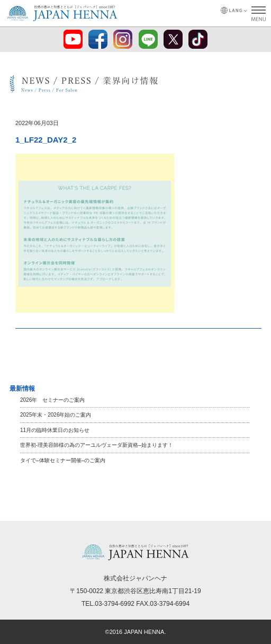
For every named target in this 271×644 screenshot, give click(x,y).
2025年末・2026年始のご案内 (56, 415)
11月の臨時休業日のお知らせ (55, 430)
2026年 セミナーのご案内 (52, 400)
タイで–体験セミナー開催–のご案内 (63, 460)
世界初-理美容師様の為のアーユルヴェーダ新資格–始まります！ (97, 445)
